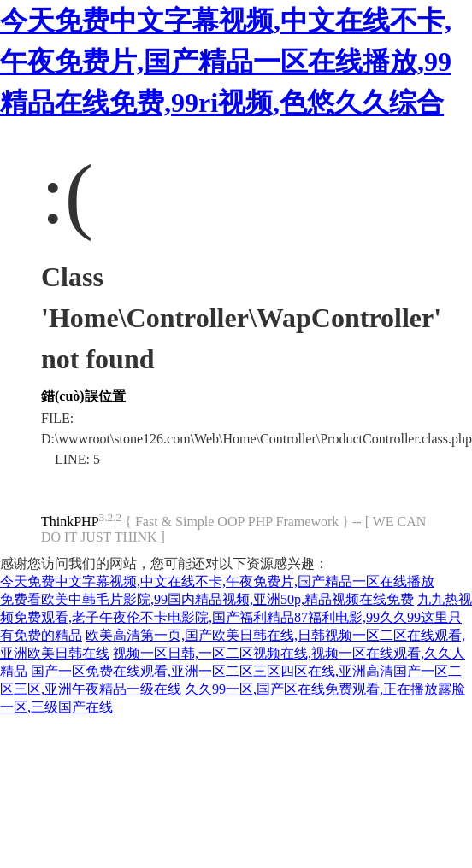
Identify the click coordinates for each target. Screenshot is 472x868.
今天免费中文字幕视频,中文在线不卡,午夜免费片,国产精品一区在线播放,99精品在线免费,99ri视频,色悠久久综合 (226, 62)
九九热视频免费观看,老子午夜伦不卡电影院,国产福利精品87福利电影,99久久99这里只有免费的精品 (236, 617)
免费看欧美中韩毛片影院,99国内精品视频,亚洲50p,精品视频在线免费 (207, 599)
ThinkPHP (70, 522)
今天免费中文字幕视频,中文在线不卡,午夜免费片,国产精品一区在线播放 (217, 581)
